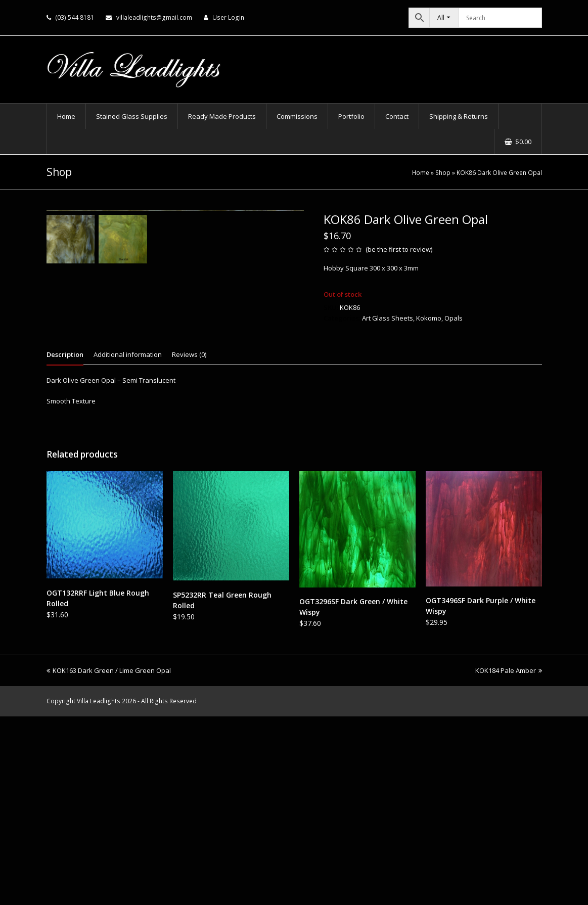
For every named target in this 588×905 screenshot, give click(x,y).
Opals (454, 318)
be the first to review (399, 249)
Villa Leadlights (99, 890)
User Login (228, 17)
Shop (443, 172)
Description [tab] (65, 543)
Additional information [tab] (128, 543)
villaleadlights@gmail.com (154, 17)
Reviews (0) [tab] (189, 543)
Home (421, 172)
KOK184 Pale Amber (509, 859)
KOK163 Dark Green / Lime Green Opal (109, 859)
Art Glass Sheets (388, 318)
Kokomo (429, 318)
